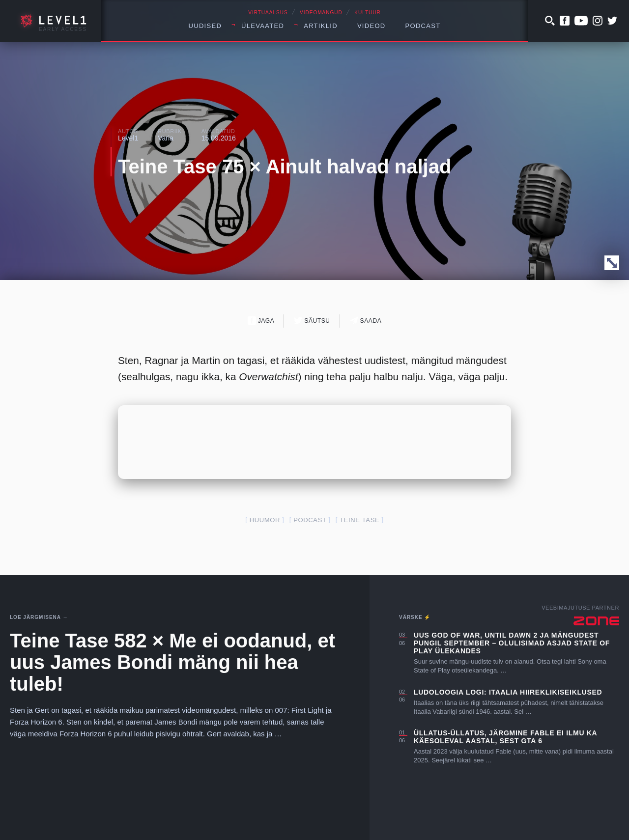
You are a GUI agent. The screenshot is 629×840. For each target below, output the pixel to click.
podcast (310, 520)
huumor (265, 520)
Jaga (261, 321)
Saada (366, 321)
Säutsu (312, 321)
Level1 (128, 138)
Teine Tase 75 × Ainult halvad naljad (285, 167)
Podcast (423, 26)
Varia (166, 138)
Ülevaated (263, 26)
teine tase (359, 520)
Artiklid (321, 26)
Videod (372, 26)
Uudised (205, 26)
